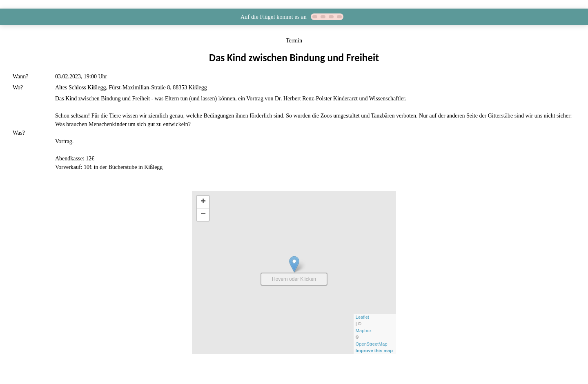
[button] (294, 17)
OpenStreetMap (372, 344)
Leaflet (363, 317)
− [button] (203, 215)
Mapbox (364, 331)
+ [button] (203, 202)
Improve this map (375, 351)
